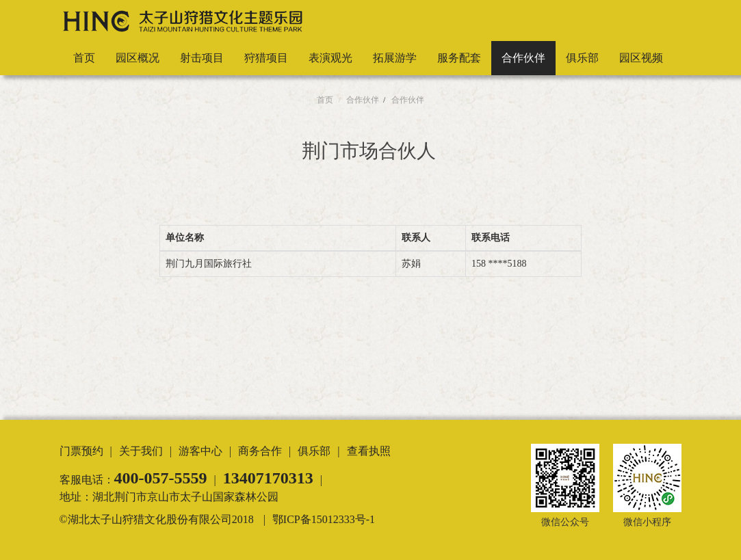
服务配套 (459, 58)
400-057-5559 (161, 478)
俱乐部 (582, 58)
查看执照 (369, 451)
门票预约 (81, 451)
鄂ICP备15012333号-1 (324, 519)
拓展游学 (395, 58)
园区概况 (138, 58)
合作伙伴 (523, 58)
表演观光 (330, 58)
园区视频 (641, 58)
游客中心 (200, 451)
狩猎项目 (266, 58)
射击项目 (202, 58)
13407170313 (268, 478)
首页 (84, 58)
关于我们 (141, 451)
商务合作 (260, 451)
